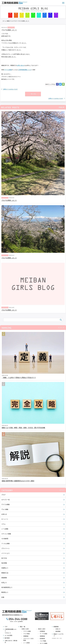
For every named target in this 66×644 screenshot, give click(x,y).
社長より (4, 583)
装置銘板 (42, 636)
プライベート (5, 548)
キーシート (5, 519)
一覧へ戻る (33, 94)
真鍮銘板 (4, 578)
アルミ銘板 (5, 509)
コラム (3, 524)
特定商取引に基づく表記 (57, 638)
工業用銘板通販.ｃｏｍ (25, 70)
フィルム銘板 (5, 544)
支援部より (5, 568)
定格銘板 (42, 631)
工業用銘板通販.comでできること (11, 631)
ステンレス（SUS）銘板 (29, 639)
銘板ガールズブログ (12, 21)
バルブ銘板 (43, 641)
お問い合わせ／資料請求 (11, 641)
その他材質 (5, 539)
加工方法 (4, 558)
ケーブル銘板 (43, 634)
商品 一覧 (22, 627)
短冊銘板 (42, 638)
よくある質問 (8, 635)
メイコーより (5, 553)
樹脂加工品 (5, 573)
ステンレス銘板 (6, 534)
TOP (6, 627)
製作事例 (7, 638)
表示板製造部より (7, 587)
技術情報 (58, 631)
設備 (3, 597)
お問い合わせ (21, 65)
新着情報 (56, 627)
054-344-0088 (18, 619)
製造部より (5, 592)
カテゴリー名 (5, 500)
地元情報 (4, 563)
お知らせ (4, 514)
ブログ (3, 495)
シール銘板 (5, 529)
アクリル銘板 (5, 504)
